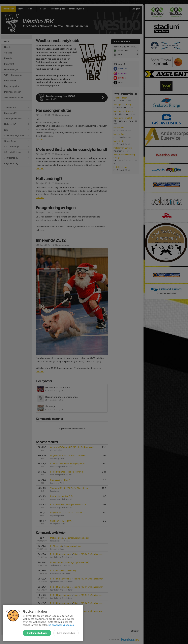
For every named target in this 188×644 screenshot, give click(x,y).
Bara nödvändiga (66, 633)
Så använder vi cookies (61, 625)
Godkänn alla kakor (37, 633)
